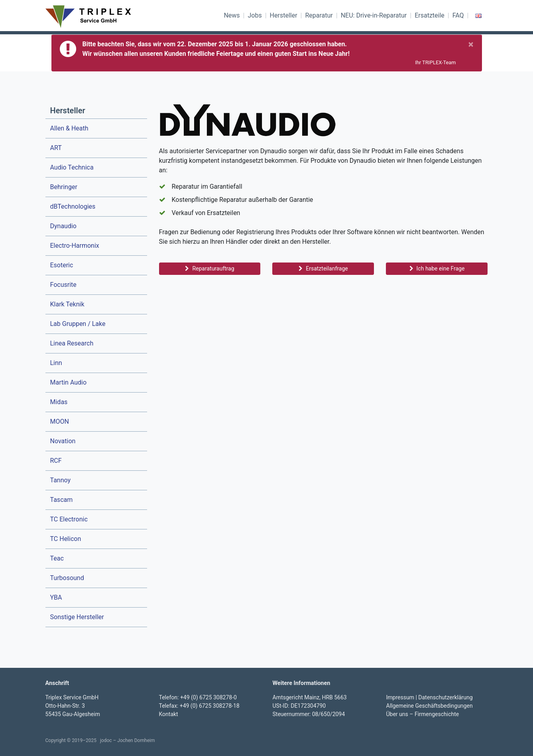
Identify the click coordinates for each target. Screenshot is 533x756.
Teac (57, 558)
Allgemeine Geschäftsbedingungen (430, 706)
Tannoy (61, 480)
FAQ (458, 15)
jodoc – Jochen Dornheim (128, 740)
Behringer (64, 187)
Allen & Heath (69, 128)
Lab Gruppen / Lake (78, 324)
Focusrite (63, 285)
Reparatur (319, 15)
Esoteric (62, 265)
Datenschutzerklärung (445, 697)
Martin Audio (69, 382)
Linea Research (72, 343)
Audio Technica (72, 167)
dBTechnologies (73, 206)
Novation (63, 441)
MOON (60, 421)
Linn (56, 363)
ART (56, 148)
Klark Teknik (67, 304)
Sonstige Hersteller (77, 617)
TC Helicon (66, 539)
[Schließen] (471, 44)
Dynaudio (63, 226)
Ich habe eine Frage (437, 268)
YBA (56, 597)
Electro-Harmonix (75, 246)
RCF (56, 461)
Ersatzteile (430, 15)
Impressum (400, 697)
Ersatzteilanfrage (323, 268)
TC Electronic (69, 519)
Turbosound (67, 578)
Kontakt (169, 714)
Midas (59, 402)
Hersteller (284, 15)
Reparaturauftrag (209, 268)
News (232, 15)
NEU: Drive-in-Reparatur (374, 15)
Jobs (255, 15)
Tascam (62, 500)
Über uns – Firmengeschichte (423, 714)
